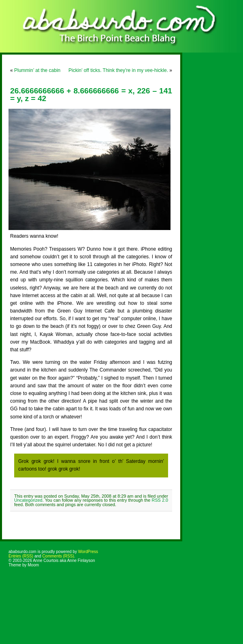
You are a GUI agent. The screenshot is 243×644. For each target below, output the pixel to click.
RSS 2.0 (160, 500)
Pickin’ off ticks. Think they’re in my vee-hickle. (118, 70)
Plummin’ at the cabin (37, 70)
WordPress (88, 552)
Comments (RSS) (58, 556)
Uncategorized (28, 500)
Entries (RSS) (21, 556)
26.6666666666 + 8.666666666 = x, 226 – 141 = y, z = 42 (91, 95)
